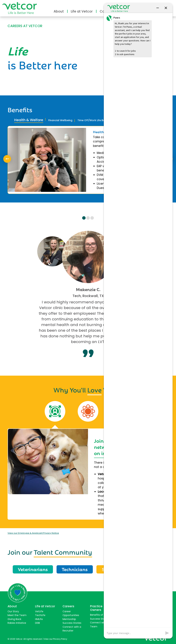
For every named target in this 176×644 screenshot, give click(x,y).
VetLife (39, 611)
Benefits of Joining (101, 615)
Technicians (75, 569)
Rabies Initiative (17, 623)
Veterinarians (33, 569)
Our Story (13, 611)
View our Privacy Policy (56, 639)
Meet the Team (17, 615)
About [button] (59, 11)
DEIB (37, 623)
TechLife (40, 615)
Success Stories (72, 623)
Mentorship (69, 619)
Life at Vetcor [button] (82, 11)
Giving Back (14, 619)
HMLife (39, 619)
